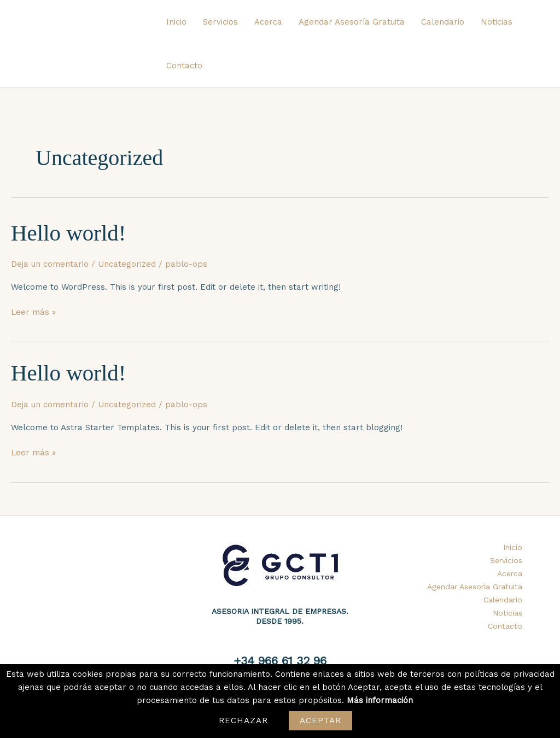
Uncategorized (127, 264)
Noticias (497, 22)
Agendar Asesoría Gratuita (352, 22)
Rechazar (244, 721)
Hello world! (68, 233)
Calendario (443, 22)
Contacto (184, 66)
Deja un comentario (50, 264)
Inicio (176, 22)
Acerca (268, 22)
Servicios (220, 22)
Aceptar (321, 721)
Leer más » (33, 311)
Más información (380, 700)
